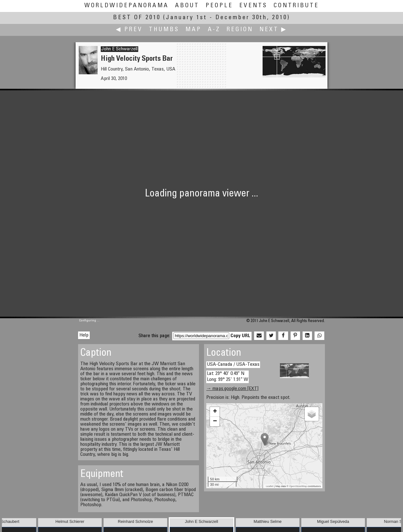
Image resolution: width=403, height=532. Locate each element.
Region (240, 30)
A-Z (214, 30)
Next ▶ (273, 30)
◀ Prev (129, 30)
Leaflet (270, 486)
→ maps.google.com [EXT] (232, 389)
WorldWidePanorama (127, 6)
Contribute (296, 6)
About (187, 6)
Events (253, 6)
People (219, 6)
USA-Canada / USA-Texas (233, 365)
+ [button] (215, 412)
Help (84, 335)
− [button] (215, 422)
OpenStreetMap (298, 486)
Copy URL (240, 336)
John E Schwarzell (119, 49)
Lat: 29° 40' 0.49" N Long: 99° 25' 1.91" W (227, 377)
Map (193, 30)
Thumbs (164, 30)
